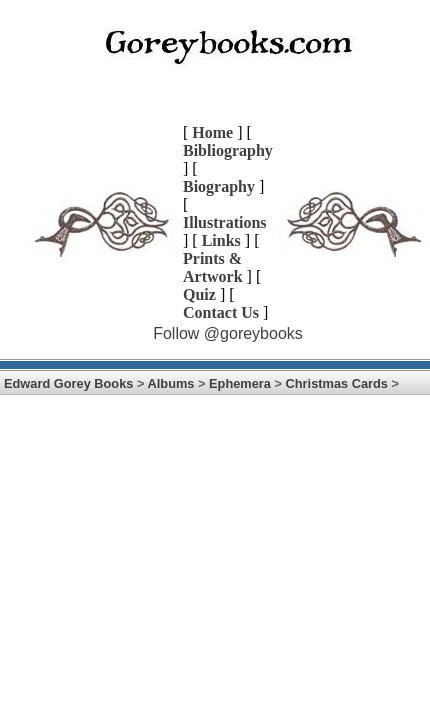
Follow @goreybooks (228, 333)
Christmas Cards (337, 383)
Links (221, 240)
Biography (219, 186)
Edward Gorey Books (68, 383)
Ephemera (240, 383)
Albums (171, 383)
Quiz (199, 294)
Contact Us (221, 312)
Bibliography (228, 150)
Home (212, 132)
